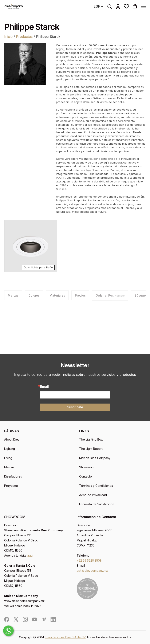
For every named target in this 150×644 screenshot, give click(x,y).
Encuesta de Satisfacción (97, 504)
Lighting (10, 449)
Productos (24, 37)
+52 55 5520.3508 (89, 560)
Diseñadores (13, 476)
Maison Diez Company (95, 458)
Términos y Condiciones (96, 486)
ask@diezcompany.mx (92, 571)
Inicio (8, 37)
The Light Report (91, 449)
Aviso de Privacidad (93, 495)
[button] (126, 6)
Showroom (87, 467)
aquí (30, 555)
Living (8, 458)
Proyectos (11, 486)
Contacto (86, 476)
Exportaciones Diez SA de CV (65, 637)
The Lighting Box (91, 439)
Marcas (9, 467)
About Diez (12, 439)
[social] (7, 619)
